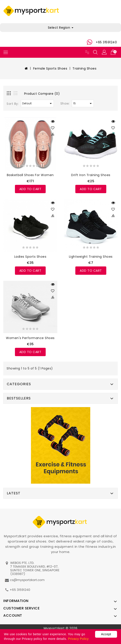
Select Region (61, 28)
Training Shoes (84, 68)
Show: (65, 103)
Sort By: (13, 104)
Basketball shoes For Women (30, 175)
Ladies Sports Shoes (30, 257)
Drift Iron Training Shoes (91, 175)
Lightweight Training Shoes (91, 257)
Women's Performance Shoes (30, 338)
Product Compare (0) (42, 94)
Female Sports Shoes (50, 68)
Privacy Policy (78, 639)
